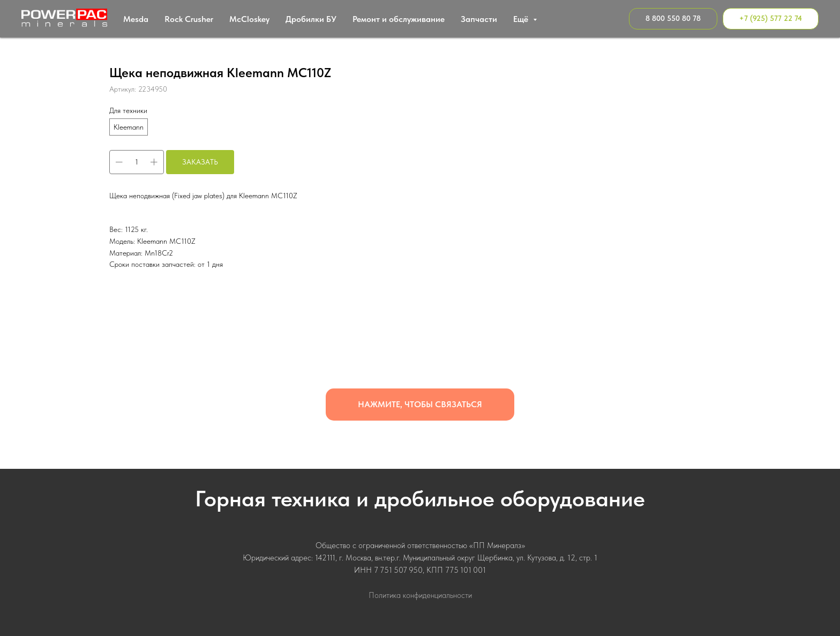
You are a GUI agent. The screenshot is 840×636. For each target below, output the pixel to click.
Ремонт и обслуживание (399, 19)
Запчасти (479, 19)
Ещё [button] (522, 19)
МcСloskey (249, 19)
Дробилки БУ (311, 19)
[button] (420, 405)
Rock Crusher (189, 19)
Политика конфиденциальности (420, 595)
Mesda (136, 19)
